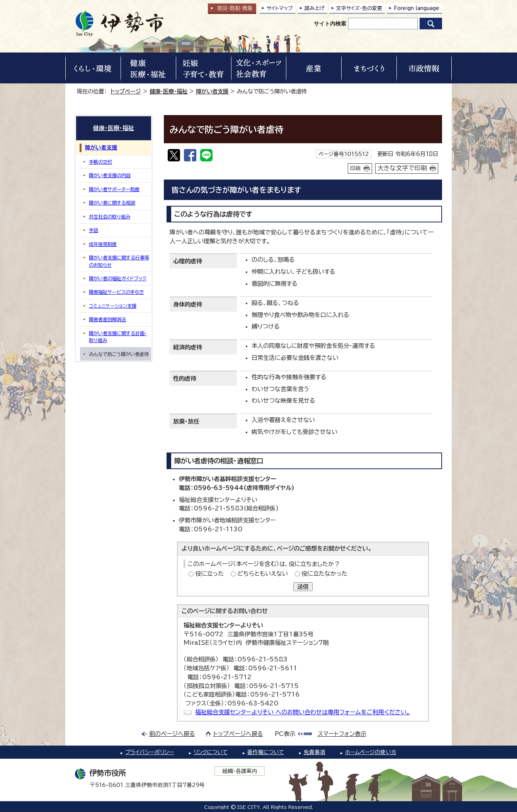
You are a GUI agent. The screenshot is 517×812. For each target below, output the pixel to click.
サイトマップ (280, 8)
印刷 (355, 168)
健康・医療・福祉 (168, 91)
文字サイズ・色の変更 (359, 8)
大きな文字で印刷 (402, 168)
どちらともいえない (263, 574)
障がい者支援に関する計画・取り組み (118, 337)
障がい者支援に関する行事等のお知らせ (119, 261)
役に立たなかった (324, 574)
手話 (94, 230)
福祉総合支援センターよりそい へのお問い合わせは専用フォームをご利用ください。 (303, 712)
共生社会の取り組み (110, 217)
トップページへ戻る (238, 734)
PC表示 (285, 734)
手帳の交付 (100, 162)
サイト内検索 (330, 24)
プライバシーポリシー (150, 752)
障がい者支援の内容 (110, 175)
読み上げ (315, 8)
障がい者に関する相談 (112, 203)
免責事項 (315, 752)
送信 (303, 587)
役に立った (209, 574)
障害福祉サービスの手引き (116, 292)
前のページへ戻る (172, 734)
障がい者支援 (212, 91)
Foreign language (417, 8)
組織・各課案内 (240, 771)
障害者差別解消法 (107, 319)
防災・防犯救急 (235, 8)
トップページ (126, 91)
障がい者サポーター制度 (114, 189)
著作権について (266, 752)
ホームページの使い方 (371, 752)
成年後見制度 (103, 244)
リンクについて (211, 752)
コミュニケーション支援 (113, 306)
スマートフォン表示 (342, 734)
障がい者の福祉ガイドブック (118, 278)
